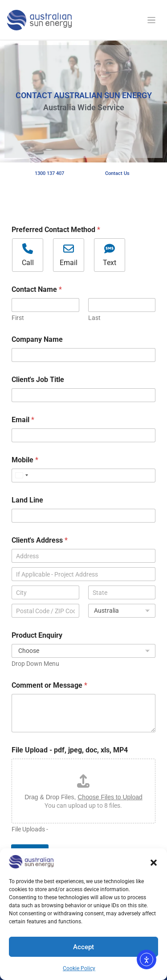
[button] (154, 862)
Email (23, 420)
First (18, 318)
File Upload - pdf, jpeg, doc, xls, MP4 (70, 750)
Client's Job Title (38, 380)
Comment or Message (49, 685)
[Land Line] (83, 516)
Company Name (37, 339)
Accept (83, 947)
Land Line (27, 500)
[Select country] (21, 475)
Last (94, 318)
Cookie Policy (79, 968)
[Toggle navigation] (152, 20)
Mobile (25, 460)
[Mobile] (83, 475)
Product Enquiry (37, 635)
